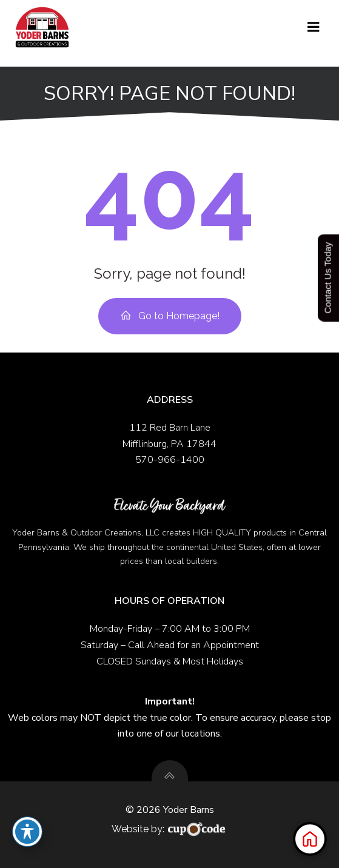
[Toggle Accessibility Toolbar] (27, 832)
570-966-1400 (170, 460)
